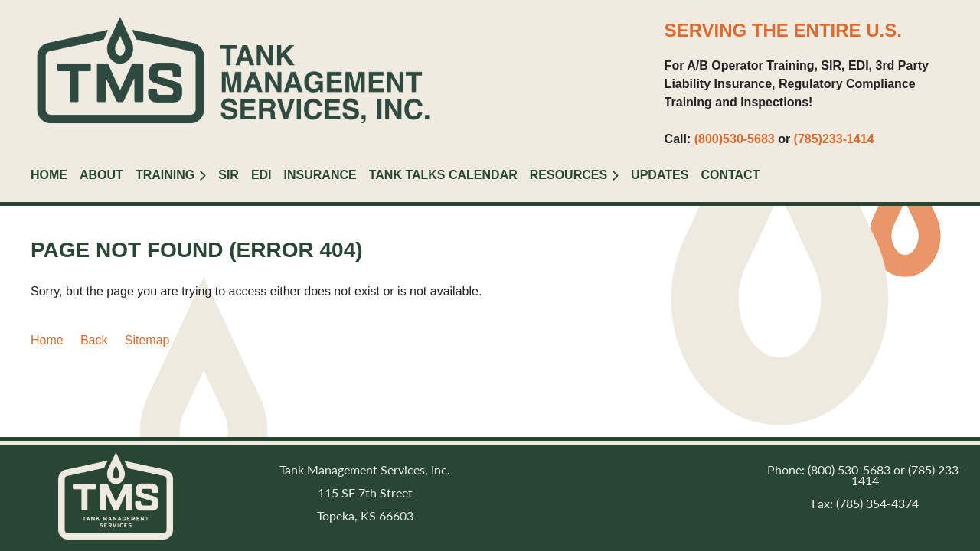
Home (47, 340)
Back (94, 340)
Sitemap (147, 340)
